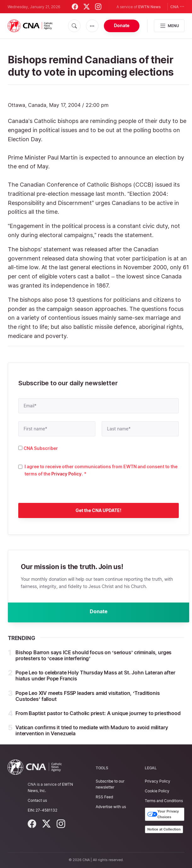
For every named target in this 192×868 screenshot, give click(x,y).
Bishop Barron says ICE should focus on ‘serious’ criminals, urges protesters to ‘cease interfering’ (93, 656)
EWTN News (150, 7)
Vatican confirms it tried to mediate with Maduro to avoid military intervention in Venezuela (92, 731)
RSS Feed (104, 797)
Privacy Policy (66, 474)
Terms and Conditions (164, 801)
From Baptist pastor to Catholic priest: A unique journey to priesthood (98, 714)
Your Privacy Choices (163, 815)
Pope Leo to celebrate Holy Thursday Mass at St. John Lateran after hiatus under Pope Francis (95, 676)
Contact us (37, 800)
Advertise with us (111, 807)
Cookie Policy (157, 791)
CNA (177, 6)
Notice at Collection (164, 829)
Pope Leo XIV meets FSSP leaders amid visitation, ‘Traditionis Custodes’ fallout (88, 696)
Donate (122, 25)
